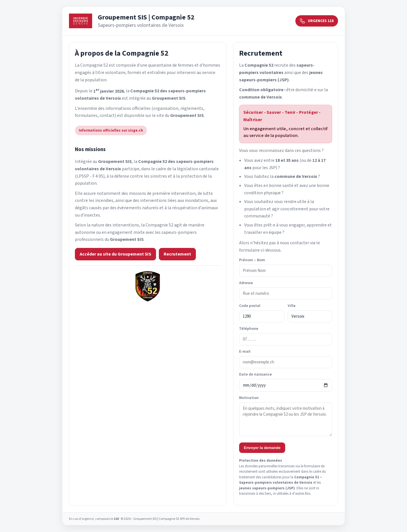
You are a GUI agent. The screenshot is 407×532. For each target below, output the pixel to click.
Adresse (246, 283)
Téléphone (249, 329)
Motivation (249, 398)
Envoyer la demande (262, 448)
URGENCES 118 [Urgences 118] (317, 21)
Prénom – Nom (252, 260)
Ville (292, 306)
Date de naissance (256, 374)
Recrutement (177, 254)
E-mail (245, 352)
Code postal (250, 306)
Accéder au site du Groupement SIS (115, 254)
